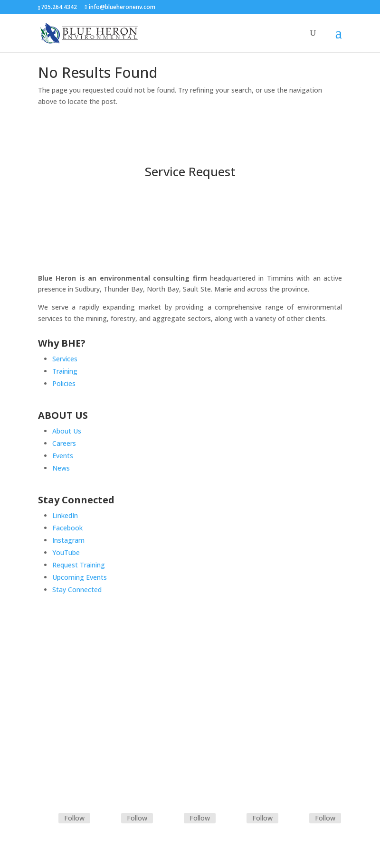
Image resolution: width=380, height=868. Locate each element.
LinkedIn (65, 515)
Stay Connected (77, 590)
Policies (64, 383)
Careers (64, 443)
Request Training (79, 565)
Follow (74, 818)
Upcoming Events (80, 577)
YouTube (66, 552)
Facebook (67, 528)
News (61, 468)
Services (65, 359)
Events (63, 456)
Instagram (68, 540)
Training (65, 371)
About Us (67, 431)
